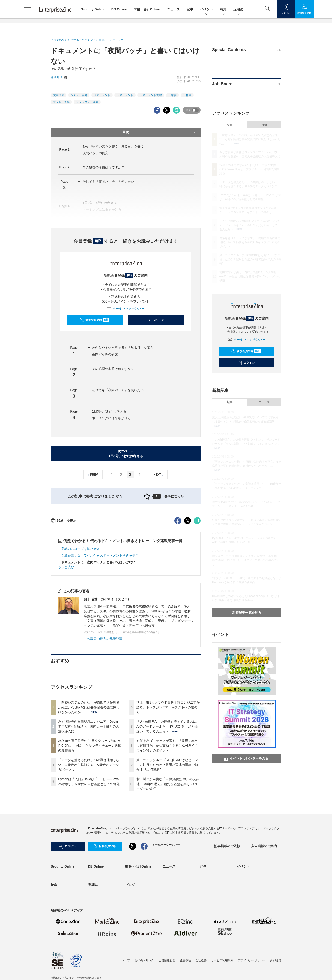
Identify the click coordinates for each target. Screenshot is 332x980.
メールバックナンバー (126, 309)
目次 (159, 132)
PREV (92, 475)
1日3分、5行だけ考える (109, 411)
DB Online (119, 9)
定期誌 (238, 10)
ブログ (130, 968)
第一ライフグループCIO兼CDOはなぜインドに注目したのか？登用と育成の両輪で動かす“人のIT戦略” (167, 848)
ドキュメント (102, 95)
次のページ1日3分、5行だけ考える (126, 454)
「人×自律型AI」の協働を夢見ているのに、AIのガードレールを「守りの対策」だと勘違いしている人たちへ (168, 810)
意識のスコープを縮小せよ (80, 632)
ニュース (173, 9)
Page (64, 149)
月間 (264, 125)
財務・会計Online (147, 9)
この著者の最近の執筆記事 (103, 722)
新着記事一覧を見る (247, 613)
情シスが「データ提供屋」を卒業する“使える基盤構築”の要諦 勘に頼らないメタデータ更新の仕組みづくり (246, 560)
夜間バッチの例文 (95, 153)
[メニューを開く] (28, 9)
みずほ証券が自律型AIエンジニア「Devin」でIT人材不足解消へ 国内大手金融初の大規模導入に (90, 810)
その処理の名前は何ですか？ (104, 167)
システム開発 (79, 95)
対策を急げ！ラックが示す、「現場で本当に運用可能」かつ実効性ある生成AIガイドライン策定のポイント (167, 829)
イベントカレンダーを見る (246, 758)
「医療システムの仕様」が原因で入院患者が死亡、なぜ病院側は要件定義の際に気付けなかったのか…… (89, 790)
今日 (230, 125)
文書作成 (59, 95)
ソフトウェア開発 (87, 102)
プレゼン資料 (61, 102)
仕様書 (172, 95)
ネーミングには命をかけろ (111, 418)
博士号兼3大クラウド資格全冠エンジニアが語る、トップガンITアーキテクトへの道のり (168, 790)
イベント (207, 10)
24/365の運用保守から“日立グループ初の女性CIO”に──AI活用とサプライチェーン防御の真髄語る (90, 829)
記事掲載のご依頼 (227, 929)
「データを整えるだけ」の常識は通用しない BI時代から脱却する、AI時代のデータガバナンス (89, 848)
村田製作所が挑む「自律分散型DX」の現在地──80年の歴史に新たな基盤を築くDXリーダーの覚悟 (168, 867)
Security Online (93, 9)
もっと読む (66, 650)
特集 (223, 10)
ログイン (156, 320)
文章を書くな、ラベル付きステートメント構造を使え (100, 639)
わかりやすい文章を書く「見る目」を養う (113, 146)
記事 (190, 10)
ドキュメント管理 (151, 95)
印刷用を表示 (64, 604)
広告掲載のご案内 (264, 929)
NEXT (159, 475)
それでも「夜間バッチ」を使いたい (118, 390)
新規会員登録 (94, 320)
